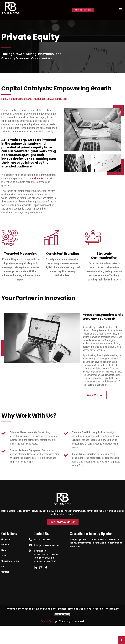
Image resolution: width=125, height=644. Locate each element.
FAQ (3, 566)
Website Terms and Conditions (39, 609)
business (114, 359)
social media (36, 178)
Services (6, 539)
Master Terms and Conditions (75, 609)
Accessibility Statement (106, 609)
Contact (5, 572)
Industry (5, 545)
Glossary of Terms (10, 561)
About (4, 556)
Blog (4, 550)
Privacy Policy (13, 609)
